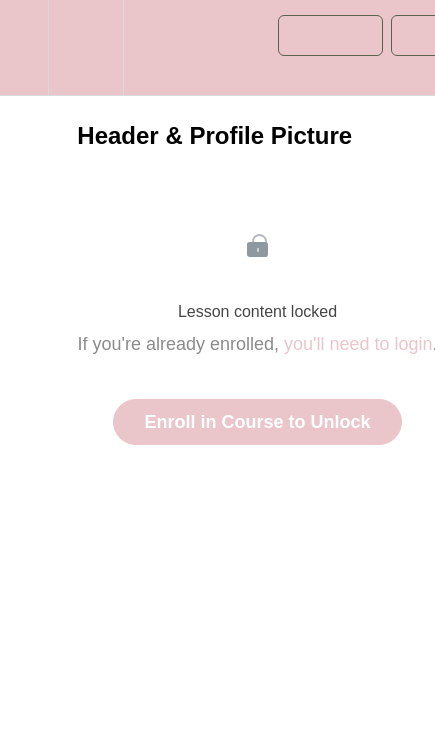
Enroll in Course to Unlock (257, 422)
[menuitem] (85, 47)
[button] (24, 47)
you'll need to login (358, 344)
